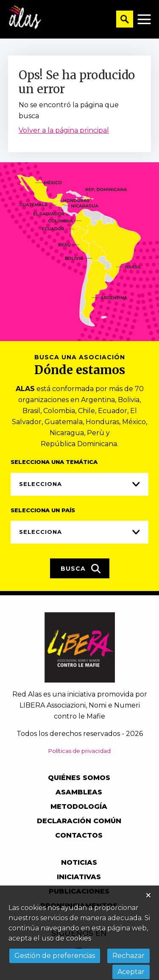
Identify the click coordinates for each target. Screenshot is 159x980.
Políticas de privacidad (79, 751)
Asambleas (79, 792)
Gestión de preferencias (55, 956)
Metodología (79, 806)
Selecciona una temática (54, 462)
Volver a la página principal (64, 130)
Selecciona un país (43, 510)
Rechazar (128, 956)
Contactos (79, 835)
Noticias (79, 862)
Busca (81, 569)
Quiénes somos (79, 778)
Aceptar (131, 972)
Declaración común (79, 821)
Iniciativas (79, 877)
